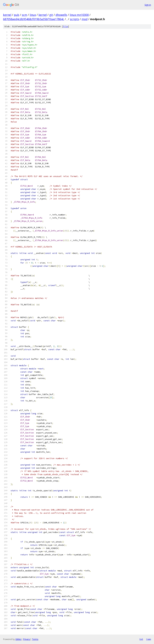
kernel (7, 15)
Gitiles (18, 639)
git (51, 15)
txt (141, 639)
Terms (35, 639)
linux (33, 15)
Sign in (148, 5)
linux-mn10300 (79, 15)
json (149, 639)
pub (17, 15)
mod (85, 19)
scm (24, 15)
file (65, 26)
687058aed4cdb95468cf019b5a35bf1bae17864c (34, 19)
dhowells (61, 15)
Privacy (27, 639)
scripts (74, 19)
